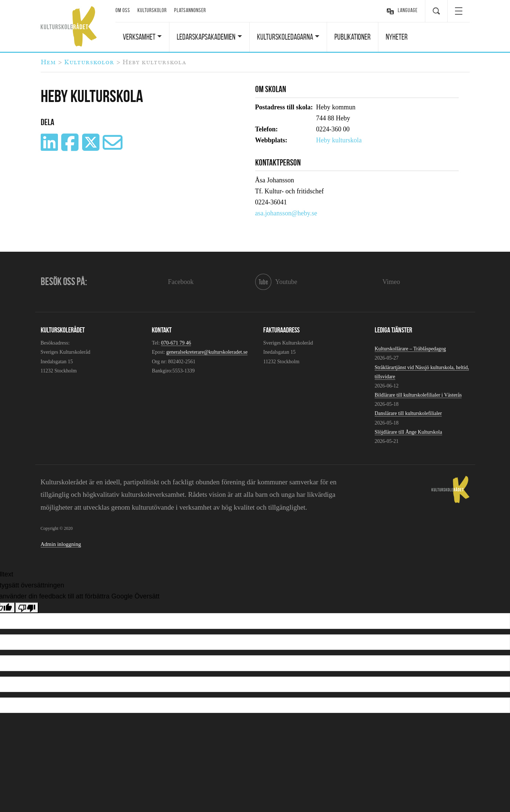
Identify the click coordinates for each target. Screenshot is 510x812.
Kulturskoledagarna (285, 37)
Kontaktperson (278, 163)
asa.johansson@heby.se (286, 213)
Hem (48, 62)
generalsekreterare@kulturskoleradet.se (207, 352)
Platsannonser (190, 10)
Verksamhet (139, 37)
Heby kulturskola (339, 140)
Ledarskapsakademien (206, 37)
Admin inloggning (61, 544)
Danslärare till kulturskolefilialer (408, 413)
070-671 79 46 (176, 343)
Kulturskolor (152, 10)
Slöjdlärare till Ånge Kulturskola (408, 432)
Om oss (123, 10)
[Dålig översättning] (27, 608)
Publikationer (353, 37)
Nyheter (397, 37)
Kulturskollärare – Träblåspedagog (410, 349)
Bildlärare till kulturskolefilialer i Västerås (418, 395)
